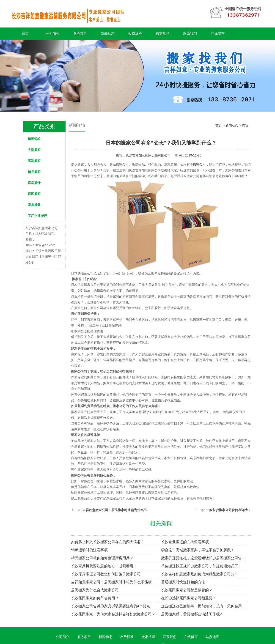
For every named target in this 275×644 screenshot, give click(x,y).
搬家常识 (163, 34)
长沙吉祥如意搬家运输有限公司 (148, 155)
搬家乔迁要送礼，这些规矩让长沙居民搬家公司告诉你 (205, 558)
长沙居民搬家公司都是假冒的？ (187, 590)
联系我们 (190, 34)
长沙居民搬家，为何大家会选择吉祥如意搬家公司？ (113, 614)
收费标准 (135, 34)
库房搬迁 (34, 183)
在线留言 (218, 34)
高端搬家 (34, 161)
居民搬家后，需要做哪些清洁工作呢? (191, 614)
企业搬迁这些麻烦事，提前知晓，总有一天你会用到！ (205, 606)
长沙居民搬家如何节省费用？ (95, 598)
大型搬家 (34, 150)
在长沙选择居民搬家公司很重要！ (189, 598)
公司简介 (53, 34)
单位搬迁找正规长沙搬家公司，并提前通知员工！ (201, 566)
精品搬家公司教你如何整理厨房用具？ (102, 558)
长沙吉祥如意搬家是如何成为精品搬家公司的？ (200, 574)
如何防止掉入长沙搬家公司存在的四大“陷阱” (107, 542)
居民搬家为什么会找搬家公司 (95, 590)
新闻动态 (108, 34)
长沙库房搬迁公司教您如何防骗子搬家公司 (106, 574)
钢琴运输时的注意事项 (89, 550)
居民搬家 (34, 194)
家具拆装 (34, 205)
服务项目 (80, 34)
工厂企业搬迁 (37, 216)
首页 (25, 34)
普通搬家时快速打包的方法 (183, 582)
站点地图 (212, 637)
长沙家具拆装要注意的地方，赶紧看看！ (104, 566)
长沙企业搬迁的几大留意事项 (185, 542)
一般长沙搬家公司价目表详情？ (228, 510)
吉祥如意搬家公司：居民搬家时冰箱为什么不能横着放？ (123, 510)
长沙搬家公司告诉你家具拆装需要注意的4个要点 (111, 606)
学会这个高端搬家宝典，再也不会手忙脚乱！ (198, 550)
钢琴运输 (34, 139)
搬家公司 (199, 164)
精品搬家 (34, 172)
